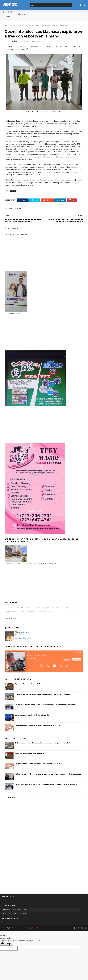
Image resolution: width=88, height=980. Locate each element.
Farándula (61, 608)
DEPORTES (20, 608)
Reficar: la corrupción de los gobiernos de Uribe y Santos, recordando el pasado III (48, 774)
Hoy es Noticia (23, 633)
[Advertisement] (22, 332)
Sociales (23, 913)
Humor (70, 608)
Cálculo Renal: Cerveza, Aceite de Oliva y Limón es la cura (37, 725)
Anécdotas (10, 608)
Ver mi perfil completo (23, 638)
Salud (50, 611)
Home (6, 25)
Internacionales (11, 611)
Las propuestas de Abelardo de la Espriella (32, 715)
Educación (50, 608)
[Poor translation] (8, 944)
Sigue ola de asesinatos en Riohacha (29, 684)
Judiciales (14, 25)
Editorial (41, 608)
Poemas (32, 611)
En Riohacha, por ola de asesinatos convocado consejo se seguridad (42, 694)
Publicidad (41, 611)
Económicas (31, 608)
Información (66, 910)
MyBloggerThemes (36, 928)
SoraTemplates (14, 928)
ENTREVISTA (17, 910)
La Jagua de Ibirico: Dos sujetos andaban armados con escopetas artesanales (46, 705)
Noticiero (76, 910)
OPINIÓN (23, 611)
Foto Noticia (47, 910)
